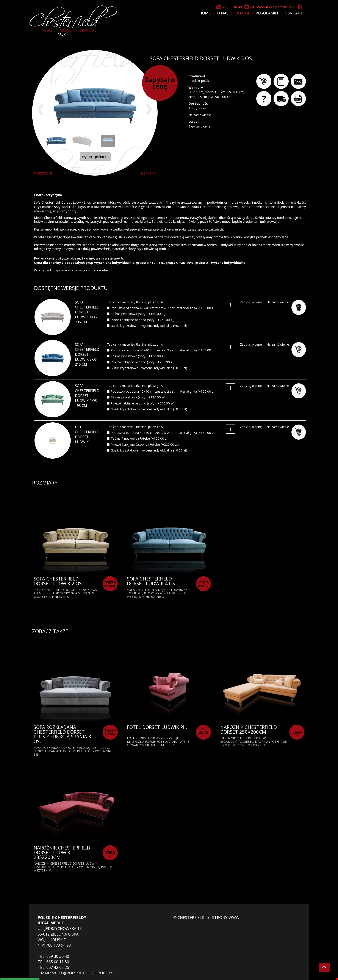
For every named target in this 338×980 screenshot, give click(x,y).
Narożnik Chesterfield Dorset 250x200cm (249, 729)
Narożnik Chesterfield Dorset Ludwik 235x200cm (62, 852)
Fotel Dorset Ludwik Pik (157, 727)
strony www (226, 917)
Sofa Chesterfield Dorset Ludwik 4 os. (152, 581)
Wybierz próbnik (95, 157)
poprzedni (43, 173)
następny (148, 173)
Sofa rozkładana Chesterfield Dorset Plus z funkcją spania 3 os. (62, 734)
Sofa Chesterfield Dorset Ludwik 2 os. (58, 581)
